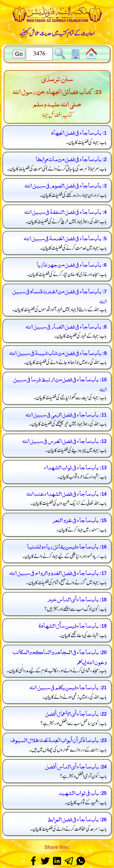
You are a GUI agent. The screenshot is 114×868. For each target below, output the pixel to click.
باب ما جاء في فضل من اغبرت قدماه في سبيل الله (59, 296)
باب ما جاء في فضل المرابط (73, 818)
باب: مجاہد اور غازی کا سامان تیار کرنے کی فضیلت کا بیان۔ (67, 274)
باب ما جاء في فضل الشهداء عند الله (62, 493)
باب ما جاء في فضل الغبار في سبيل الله (63, 326)
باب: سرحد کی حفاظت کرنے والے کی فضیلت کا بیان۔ (69, 829)
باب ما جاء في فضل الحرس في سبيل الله (60, 440)
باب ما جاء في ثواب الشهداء (71, 466)
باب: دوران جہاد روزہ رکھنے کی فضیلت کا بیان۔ (73, 195)
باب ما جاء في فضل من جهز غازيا (69, 264)
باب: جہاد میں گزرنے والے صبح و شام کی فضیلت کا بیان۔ (67, 583)
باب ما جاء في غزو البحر (76, 519)
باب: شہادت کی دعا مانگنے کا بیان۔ (83, 635)
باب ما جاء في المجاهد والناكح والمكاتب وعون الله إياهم (60, 656)
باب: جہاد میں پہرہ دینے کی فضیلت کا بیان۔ (76, 450)
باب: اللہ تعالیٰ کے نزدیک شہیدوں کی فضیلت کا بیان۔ (69, 503)
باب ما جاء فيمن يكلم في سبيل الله (64, 686)
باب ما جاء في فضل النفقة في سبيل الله (63, 211)
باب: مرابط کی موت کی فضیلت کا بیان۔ (57, 169)
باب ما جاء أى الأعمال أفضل (72, 713)
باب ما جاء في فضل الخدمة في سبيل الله (62, 237)
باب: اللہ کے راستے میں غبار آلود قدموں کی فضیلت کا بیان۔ (60, 310)
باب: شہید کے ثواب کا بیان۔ (86, 803)
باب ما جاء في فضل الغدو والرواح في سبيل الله (54, 572)
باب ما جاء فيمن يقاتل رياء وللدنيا (63, 546)
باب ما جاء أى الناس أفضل (72, 766)
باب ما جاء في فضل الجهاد (76, 132)
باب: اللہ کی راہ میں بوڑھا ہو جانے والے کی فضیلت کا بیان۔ (65, 362)
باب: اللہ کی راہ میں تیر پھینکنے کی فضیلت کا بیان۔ (68, 424)
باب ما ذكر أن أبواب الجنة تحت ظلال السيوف (54, 739)
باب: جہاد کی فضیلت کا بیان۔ (86, 142)
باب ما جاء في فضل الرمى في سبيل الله (62, 414)
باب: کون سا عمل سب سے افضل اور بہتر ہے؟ (74, 723)
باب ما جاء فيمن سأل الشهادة (69, 625)
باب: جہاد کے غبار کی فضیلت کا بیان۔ (81, 336)
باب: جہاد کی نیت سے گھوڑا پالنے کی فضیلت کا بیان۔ (70, 398)
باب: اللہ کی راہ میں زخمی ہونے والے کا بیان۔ (75, 697)
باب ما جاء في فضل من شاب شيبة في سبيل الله (55, 352)
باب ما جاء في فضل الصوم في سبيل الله (63, 185)
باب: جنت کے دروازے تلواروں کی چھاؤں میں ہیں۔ (68, 750)
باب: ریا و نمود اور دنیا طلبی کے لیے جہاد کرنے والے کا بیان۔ (65, 556)
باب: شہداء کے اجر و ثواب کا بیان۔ (82, 477)
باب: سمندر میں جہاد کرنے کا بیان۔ (82, 530)
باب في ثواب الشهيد (79, 792)
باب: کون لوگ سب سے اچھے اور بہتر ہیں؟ (76, 609)
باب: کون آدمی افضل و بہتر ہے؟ (83, 776)
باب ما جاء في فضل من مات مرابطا (69, 158)
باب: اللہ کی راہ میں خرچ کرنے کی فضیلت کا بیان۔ (66, 222)
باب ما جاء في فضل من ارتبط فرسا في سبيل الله (60, 383)
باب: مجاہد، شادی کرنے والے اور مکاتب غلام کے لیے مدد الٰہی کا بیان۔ (57, 671)
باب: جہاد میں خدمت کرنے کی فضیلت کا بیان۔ (73, 248)
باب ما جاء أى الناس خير (73, 598)
